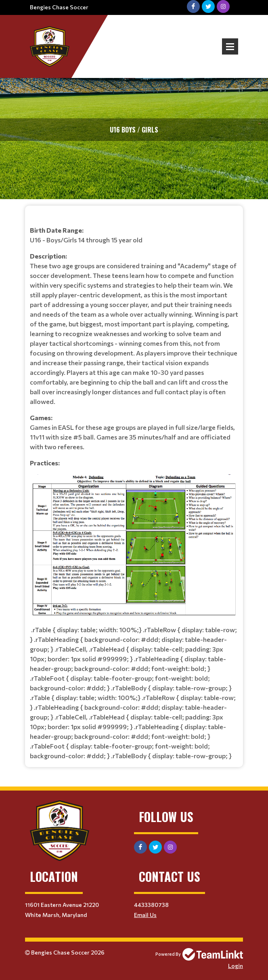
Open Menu (230, 46)
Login (236, 966)
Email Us (145, 915)
